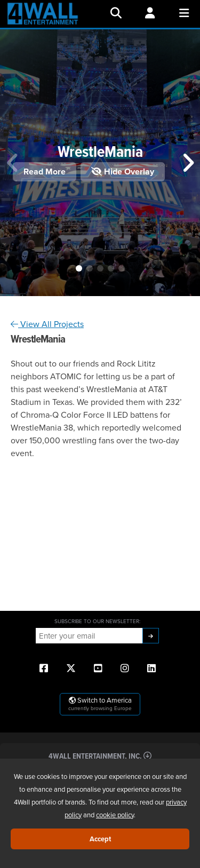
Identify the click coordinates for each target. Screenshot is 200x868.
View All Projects (47, 324)
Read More (45, 172)
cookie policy (115, 815)
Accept (100, 839)
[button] (79, 268)
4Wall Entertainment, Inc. (100, 756)
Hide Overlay (123, 172)
